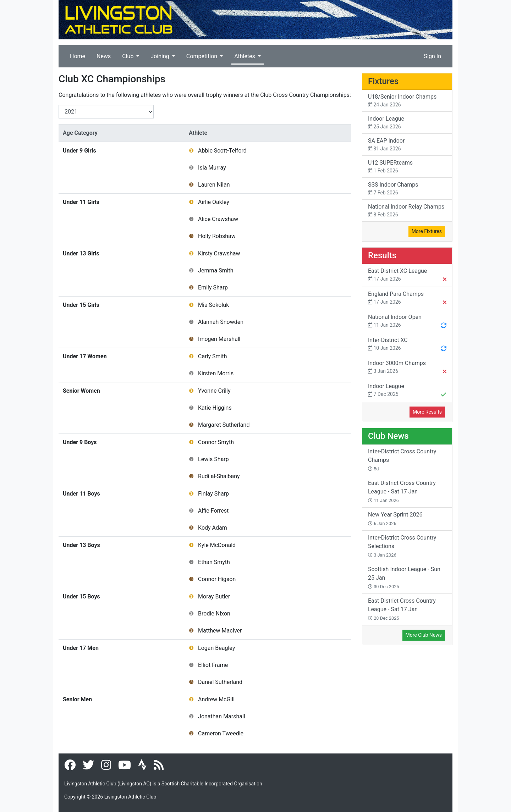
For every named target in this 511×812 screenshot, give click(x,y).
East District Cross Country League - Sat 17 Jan (402, 491)
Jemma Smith (216, 270)
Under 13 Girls (81, 253)
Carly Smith (212, 356)
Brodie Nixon (214, 614)
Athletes (245, 56)
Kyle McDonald (217, 545)
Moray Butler (214, 596)
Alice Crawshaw (218, 219)
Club (128, 56)
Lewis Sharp (213, 459)
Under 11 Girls (81, 202)
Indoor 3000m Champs (407, 368)
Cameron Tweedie (221, 733)
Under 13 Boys (81, 545)
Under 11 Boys (81, 494)
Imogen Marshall (219, 339)
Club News (388, 436)
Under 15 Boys (81, 596)
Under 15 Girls (81, 305)
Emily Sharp (213, 288)
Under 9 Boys (80, 442)
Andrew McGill (216, 699)
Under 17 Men (81, 648)
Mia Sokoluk (213, 305)
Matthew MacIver (220, 631)
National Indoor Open (407, 322)
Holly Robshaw (217, 236)
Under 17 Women (85, 356)
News (104, 56)
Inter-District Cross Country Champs (402, 460)
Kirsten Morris (216, 373)
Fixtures (383, 81)
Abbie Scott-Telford (222, 151)
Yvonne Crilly (214, 391)
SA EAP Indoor (407, 145)
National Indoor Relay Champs (407, 211)
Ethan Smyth (214, 562)
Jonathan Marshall (222, 716)
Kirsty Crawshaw (219, 253)
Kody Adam (213, 528)
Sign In (433, 56)
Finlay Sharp (213, 494)
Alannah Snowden (221, 322)
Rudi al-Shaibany (219, 476)
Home (78, 56)
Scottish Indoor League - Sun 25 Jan (404, 578)
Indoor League (407, 123)
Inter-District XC (407, 345)
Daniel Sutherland (220, 682)
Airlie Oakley (214, 202)
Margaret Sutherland (224, 425)
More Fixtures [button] (427, 231)
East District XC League (407, 276)
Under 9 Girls (79, 151)
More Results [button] (427, 412)
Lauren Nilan (214, 185)
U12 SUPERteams (407, 167)
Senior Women (81, 391)
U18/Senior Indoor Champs (407, 101)
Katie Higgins (215, 408)
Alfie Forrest (213, 511)
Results (382, 255)
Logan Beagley (216, 648)
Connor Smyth (216, 442)
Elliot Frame (213, 665)
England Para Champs (407, 299)
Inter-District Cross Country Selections (402, 546)
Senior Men (77, 699)
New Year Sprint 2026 (395, 519)
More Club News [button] (424, 635)
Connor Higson (217, 579)
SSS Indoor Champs (407, 189)
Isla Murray (212, 168)
